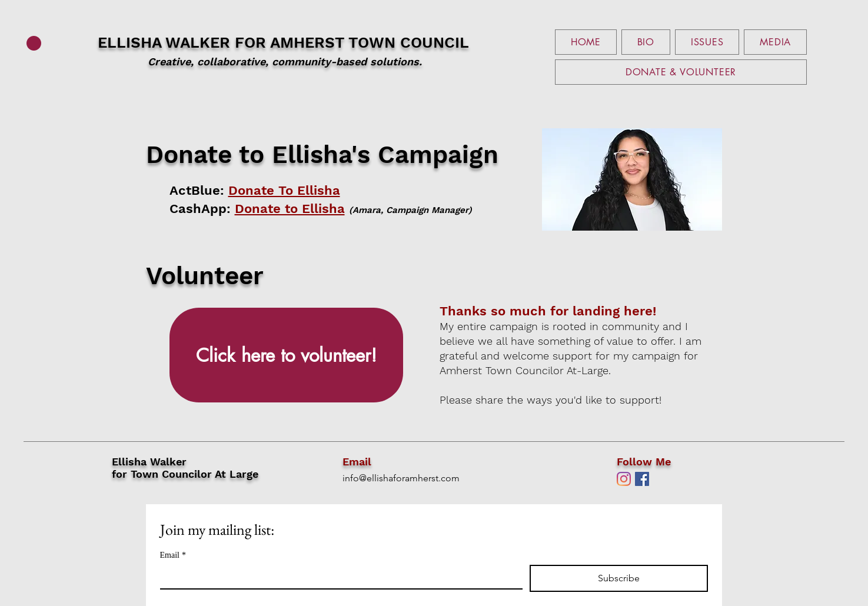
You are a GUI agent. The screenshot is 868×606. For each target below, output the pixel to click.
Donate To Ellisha (284, 190)
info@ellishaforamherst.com (401, 478)
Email (173, 555)
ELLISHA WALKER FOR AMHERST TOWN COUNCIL (283, 51)
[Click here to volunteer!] (286, 355)
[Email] (338, 577)
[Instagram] (624, 479)
